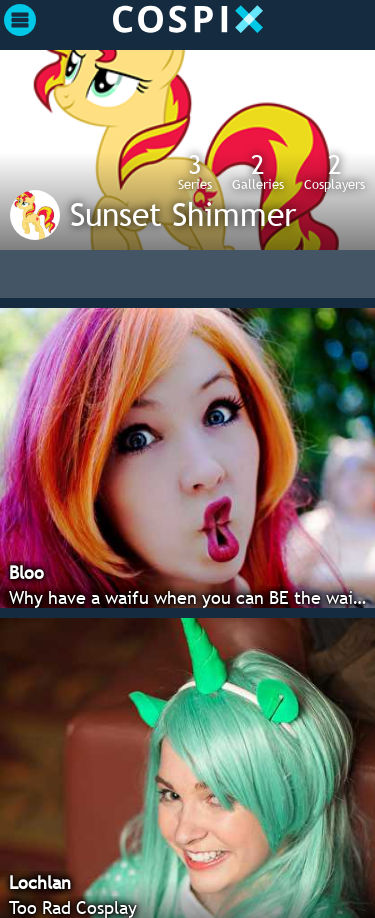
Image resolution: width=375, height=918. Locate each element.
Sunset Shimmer (183, 214)
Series (195, 171)
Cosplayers (334, 171)
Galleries (258, 171)
